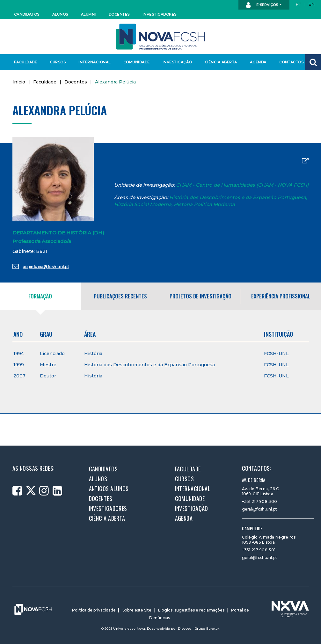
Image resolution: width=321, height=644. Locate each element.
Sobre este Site (137, 610)
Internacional (94, 62)
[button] (313, 62)
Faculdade (26, 62)
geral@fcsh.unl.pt (260, 509)
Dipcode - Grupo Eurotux (199, 629)
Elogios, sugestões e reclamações (191, 610)
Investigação (177, 62)
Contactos (292, 62)
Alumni (88, 14)
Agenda (258, 62)
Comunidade (137, 62)
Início (19, 82)
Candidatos (27, 14)
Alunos (60, 14)
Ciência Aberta (221, 62)
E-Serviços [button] (263, 5)
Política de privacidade (94, 610)
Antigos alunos (109, 489)
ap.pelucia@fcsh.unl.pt (41, 266)
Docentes (119, 14)
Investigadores (159, 14)
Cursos (58, 62)
